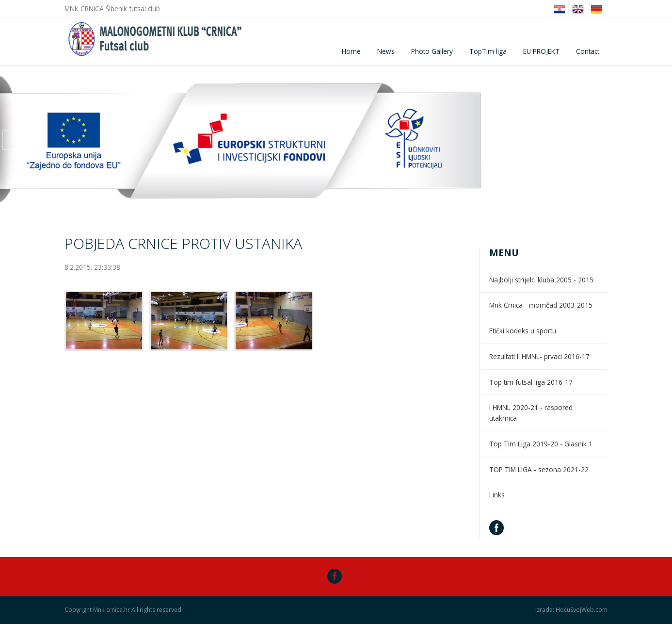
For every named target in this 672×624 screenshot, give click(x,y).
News (386, 51)
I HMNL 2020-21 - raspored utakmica (531, 413)
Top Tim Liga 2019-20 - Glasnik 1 (541, 444)
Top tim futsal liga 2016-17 (531, 382)
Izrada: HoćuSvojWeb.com (571, 610)
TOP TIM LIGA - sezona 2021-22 (539, 469)
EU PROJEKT (541, 51)
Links (497, 495)
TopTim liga (488, 51)
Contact (588, 51)
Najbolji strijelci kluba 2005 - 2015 (541, 280)
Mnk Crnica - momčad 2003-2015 (541, 305)
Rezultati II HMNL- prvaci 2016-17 (539, 356)
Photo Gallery (432, 51)
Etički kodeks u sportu (523, 331)
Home (351, 51)
